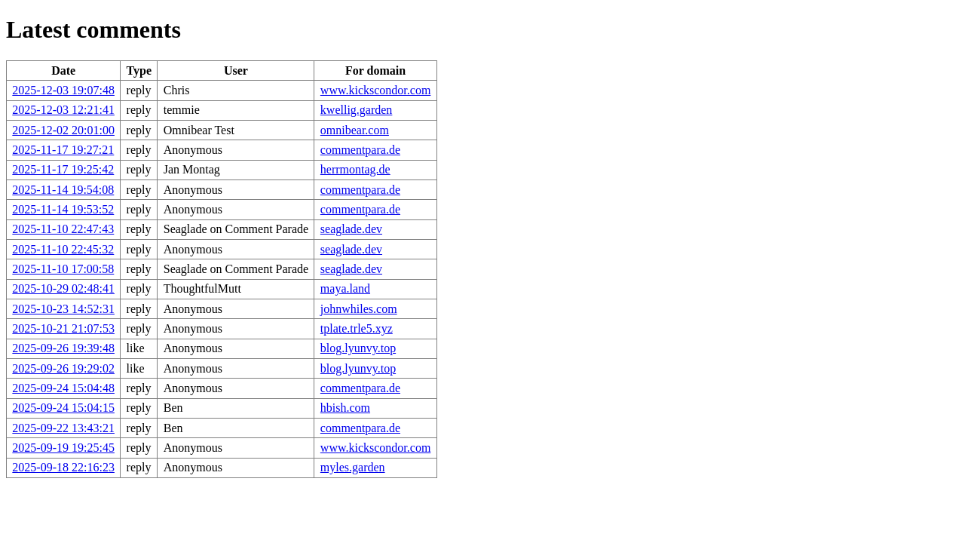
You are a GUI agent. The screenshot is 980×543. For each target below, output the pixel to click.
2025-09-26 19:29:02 (63, 368)
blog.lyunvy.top (358, 348)
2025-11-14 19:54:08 (63, 190)
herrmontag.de (355, 169)
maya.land (345, 288)
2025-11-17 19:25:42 (63, 169)
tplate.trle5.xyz (357, 328)
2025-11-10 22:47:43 (63, 229)
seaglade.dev (351, 229)
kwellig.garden (357, 110)
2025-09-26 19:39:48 (63, 348)
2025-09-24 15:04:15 (63, 408)
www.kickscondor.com (376, 90)
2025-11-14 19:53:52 (63, 209)
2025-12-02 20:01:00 (63, 130)
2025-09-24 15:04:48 (63, 388)
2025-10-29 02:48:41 (63, 288)
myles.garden (353, 467)
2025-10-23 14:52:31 (63, 309)
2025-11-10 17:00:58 (63, 269)
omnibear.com (355, 130)
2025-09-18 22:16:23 (63, 467)
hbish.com (345, 408)
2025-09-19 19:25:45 (63, 448)
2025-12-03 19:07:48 (63, 90)
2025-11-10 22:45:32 (63, 249)
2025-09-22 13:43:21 (63, 428)
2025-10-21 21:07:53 (63, 328)
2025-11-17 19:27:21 (63, 150)
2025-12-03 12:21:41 (63, 110)
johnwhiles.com (359, 309)
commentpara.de (360, 150)
